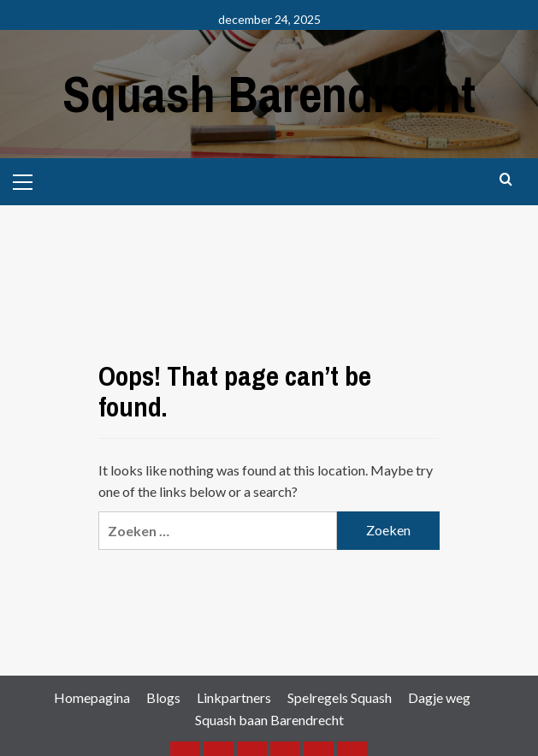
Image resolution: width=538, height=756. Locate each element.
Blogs (163, 697)
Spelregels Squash (340, 697)
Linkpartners (234, 697)
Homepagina (92, 697)
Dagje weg (439, 697)
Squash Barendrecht (269, 94)
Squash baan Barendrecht (269, 720)
